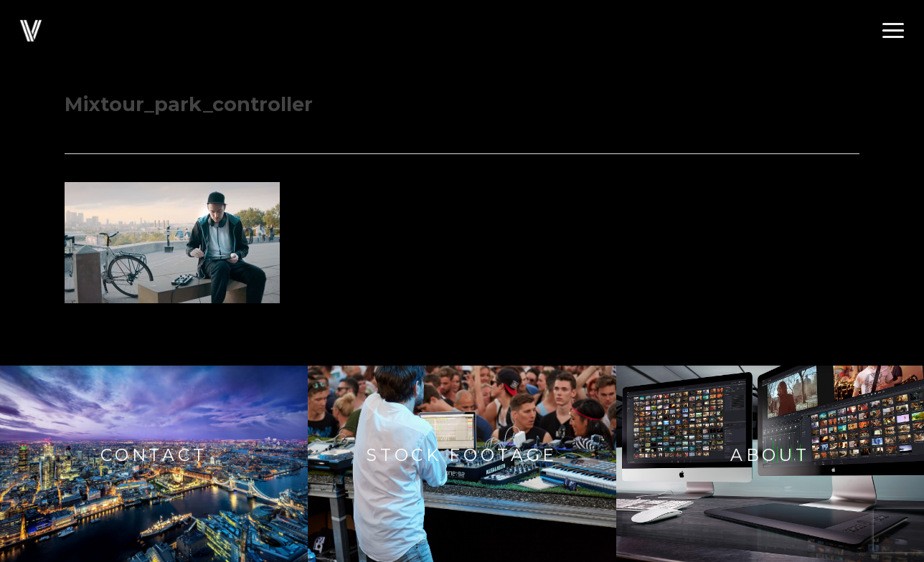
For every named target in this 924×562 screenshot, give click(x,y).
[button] (893, 31)
